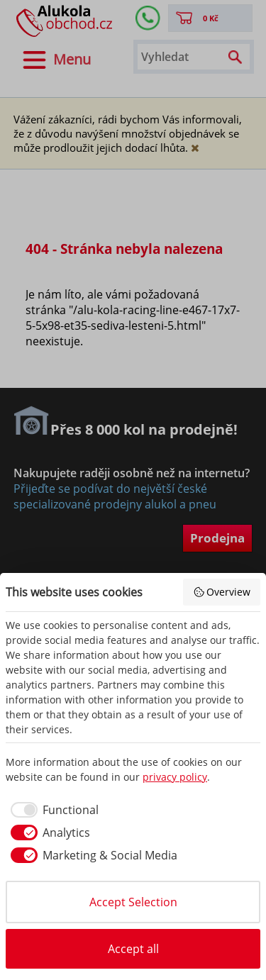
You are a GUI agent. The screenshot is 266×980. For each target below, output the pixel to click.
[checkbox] (52, 810)
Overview (222, 592)
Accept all (133, 949)
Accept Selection (133, 902)
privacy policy (175, 777)
